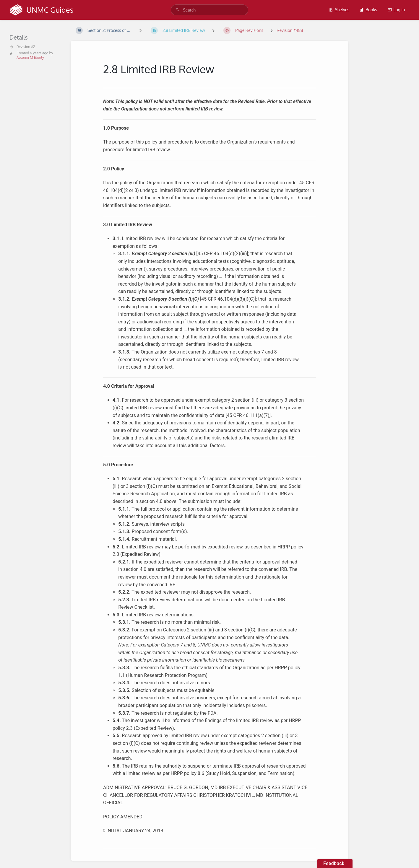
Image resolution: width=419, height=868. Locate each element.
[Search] (178, 10)
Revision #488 (290, 30)
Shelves (339, 10)
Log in (396, 10)
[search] (209, 10)
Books (368, 10)
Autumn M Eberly (30, 57)
